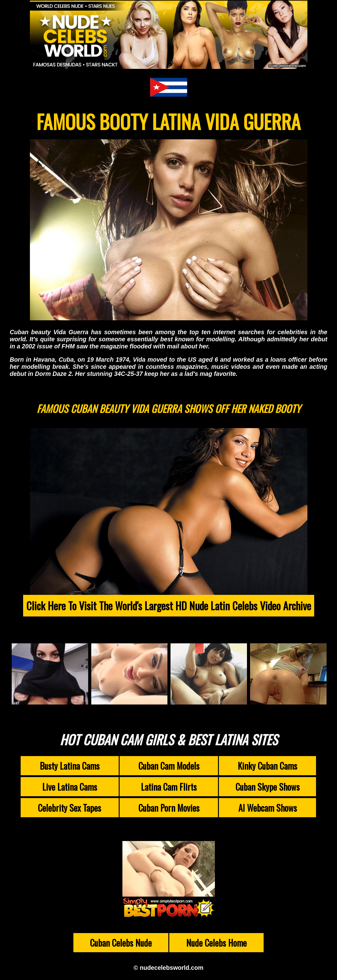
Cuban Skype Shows (268, 787)
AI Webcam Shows (268, 808)
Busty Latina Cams (70, 766)
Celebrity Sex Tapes (70, 808)
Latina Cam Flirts (169, 787)
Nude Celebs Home (216, 943)
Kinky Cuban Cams (267, 766)
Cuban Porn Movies (169, 808)
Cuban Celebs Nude (121, 943)
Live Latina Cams (70, 787)
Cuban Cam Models (169, 766)
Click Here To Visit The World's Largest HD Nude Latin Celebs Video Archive (169, 606)
